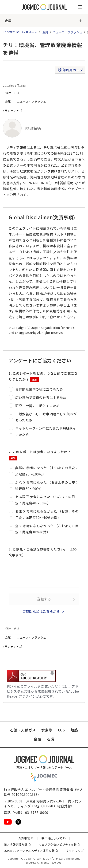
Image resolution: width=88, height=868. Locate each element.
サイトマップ (75, 850)
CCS (61, 730)
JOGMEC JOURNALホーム (20, 32)
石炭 (51, 739)
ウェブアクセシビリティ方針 (59, 844)
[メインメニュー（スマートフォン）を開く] (80, 7)
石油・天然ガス (23, 730)
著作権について (54, 838)
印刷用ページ (70, 70)
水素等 (47, 730)
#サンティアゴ (12, 111)
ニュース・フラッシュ (68, 32)
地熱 (74, 730)
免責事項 (26, 838)
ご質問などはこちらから (41, 611)
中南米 (7, 92)
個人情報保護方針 (17, 844)
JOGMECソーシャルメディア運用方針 (31, 850)
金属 (8, 21)
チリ (17, 92)
